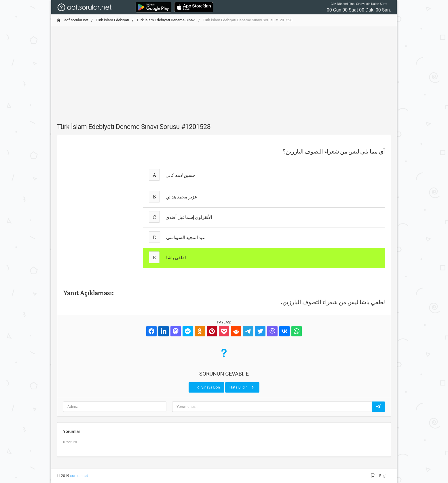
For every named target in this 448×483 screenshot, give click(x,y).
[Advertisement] (224, 71)
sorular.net (79, 476)
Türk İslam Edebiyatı (112, 20)
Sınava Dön (208, 387)
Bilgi (379, 476)
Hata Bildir (242, 387)
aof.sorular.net (73, 20)
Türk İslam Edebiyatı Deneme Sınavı (166, 20)
